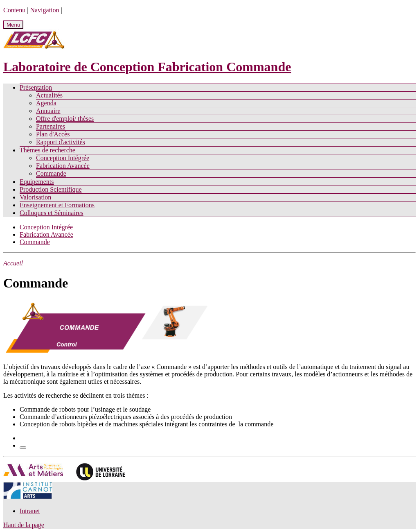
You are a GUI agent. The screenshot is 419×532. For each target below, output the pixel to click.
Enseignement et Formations (57, 205)
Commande (51, 173)
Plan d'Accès (53, 134)
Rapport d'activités (61, 142)
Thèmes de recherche (47, 150)
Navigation (44, 10)
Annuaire (48, 111)
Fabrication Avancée (63, 166)
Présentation (36, 87)
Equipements (37, 182)
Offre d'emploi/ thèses (65, 119)
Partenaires (51, 126)
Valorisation (35, 197)
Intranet (30, 511)
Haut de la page (24, 525)
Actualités (49, 95)
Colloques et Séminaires (52, 213)
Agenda (46, 103)
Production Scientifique (51, 189)
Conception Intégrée (63, 158)
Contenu (14, 10)
